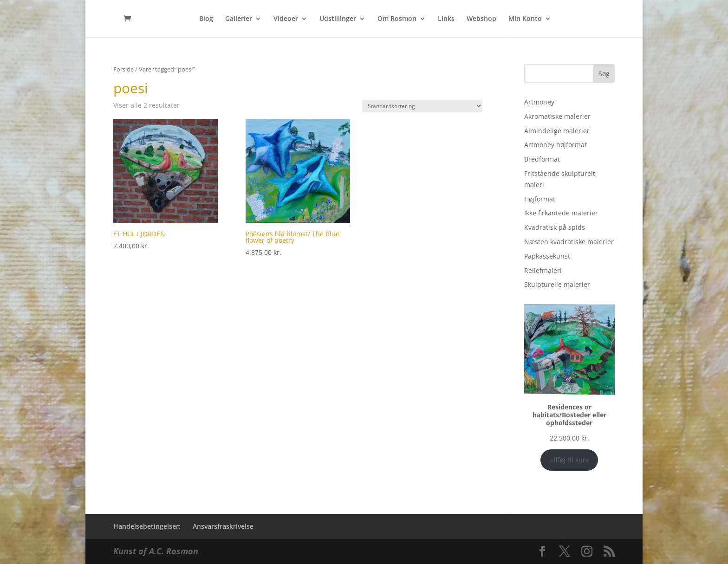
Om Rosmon (397, 19)
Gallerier (239, 19)
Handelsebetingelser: (147, 526)
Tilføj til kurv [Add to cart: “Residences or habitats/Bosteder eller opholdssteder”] (569, 460)
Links (446, 19)
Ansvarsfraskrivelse (223, 526)
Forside (123, 69)
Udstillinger (338, 19)
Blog (206, 19)
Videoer (286, 19)
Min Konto (525, 19)
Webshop (481, 19)
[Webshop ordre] (422, 106)
